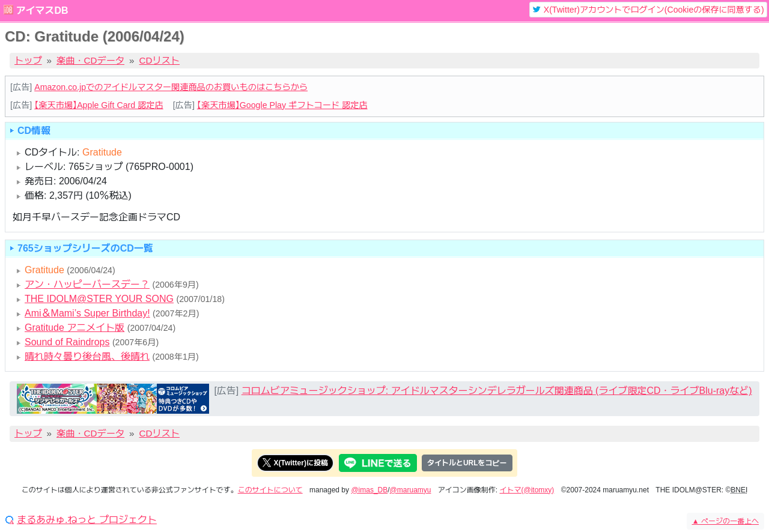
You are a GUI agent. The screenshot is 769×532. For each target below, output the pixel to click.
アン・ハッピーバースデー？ (87, 284)
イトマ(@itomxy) (527, 490)
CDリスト (160, 60)
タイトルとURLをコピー (467, 463)
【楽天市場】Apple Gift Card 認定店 (99, 105)
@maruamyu (411, 490)
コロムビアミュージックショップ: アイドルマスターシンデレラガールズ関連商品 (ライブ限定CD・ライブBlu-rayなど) (497, 391)
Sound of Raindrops (67, 342)
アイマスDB (42, 11)
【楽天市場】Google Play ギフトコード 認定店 (282, 105)
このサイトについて (270, 490)
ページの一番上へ (725, 521)
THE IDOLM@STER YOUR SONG (99, 299)
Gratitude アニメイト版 (74, 328)
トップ (28, 60)
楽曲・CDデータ (90, 60)
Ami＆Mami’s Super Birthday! (87, 313)
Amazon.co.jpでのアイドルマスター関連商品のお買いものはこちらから (171, 87)
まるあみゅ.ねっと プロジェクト (87, 520)
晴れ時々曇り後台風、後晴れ (87, 356)
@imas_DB (369, 490)
